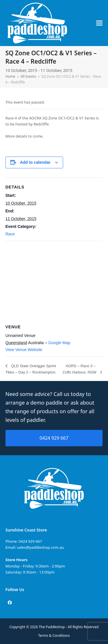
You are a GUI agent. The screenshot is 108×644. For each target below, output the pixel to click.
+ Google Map (58, 343)
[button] (99, 23)
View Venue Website (24, 350)
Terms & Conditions (54, 636)
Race (10, 234)
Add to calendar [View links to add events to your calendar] (35, 162)
